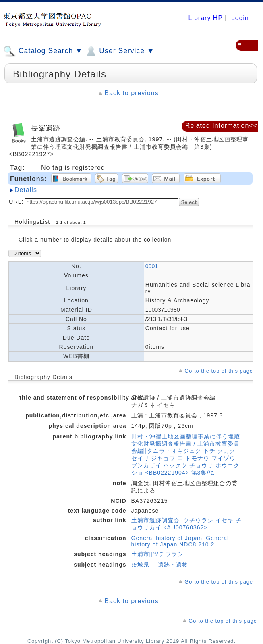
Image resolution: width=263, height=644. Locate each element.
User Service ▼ (119, 51)
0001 (152, 266)
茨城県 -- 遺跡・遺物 (160, 565)
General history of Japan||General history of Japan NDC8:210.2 (180, 541)
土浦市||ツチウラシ (157, 554)
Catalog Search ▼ (43, 51)
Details (26, 190)
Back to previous (131, 93)
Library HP (205, 18)
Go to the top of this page (219, 371)
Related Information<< (221, 126)
